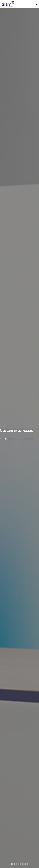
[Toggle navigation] (36, 4)
